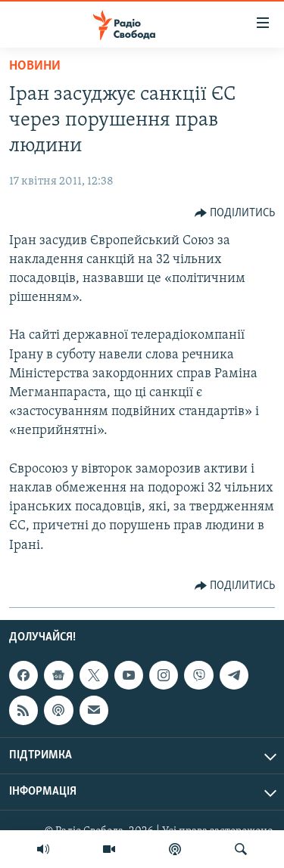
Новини (35, 66)
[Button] (235, 213)
